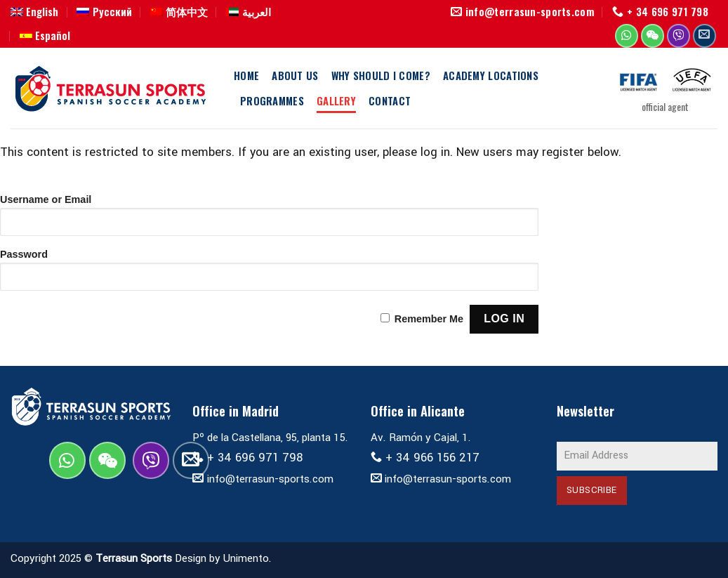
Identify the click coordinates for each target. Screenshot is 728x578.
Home (246, 75)
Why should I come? (381, 75)
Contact (390, 100)
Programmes (272, 100)
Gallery (336, 100)
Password (24, 254)
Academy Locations (491, 75)
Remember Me (429, 319)
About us (295, 75)
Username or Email (46, 199)
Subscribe (592, 490)
